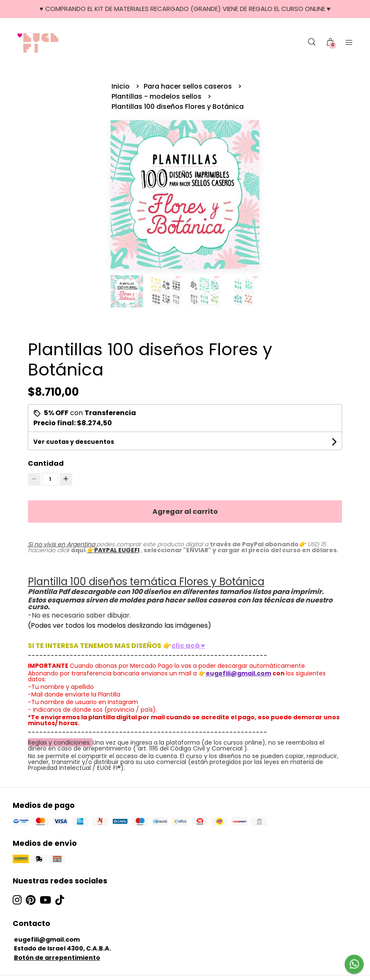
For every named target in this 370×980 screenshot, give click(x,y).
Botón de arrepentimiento (57, 958)
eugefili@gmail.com (47, 940)
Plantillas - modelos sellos (157, 96)
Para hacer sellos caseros (189, 86)
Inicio (121, 86)
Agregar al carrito (185, 512)
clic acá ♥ (188, 646)
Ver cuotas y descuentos (74, 442)
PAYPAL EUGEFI (117, 550)
